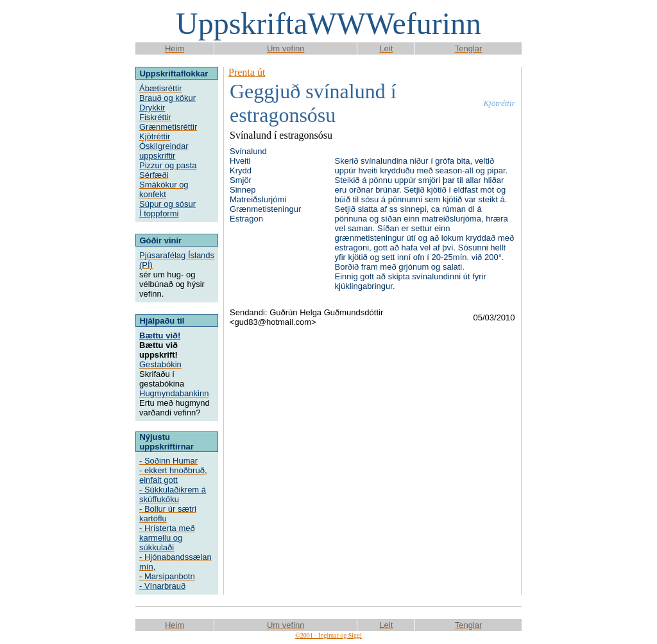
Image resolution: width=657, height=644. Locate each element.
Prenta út (247, 72)
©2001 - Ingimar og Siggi (328, 635)
